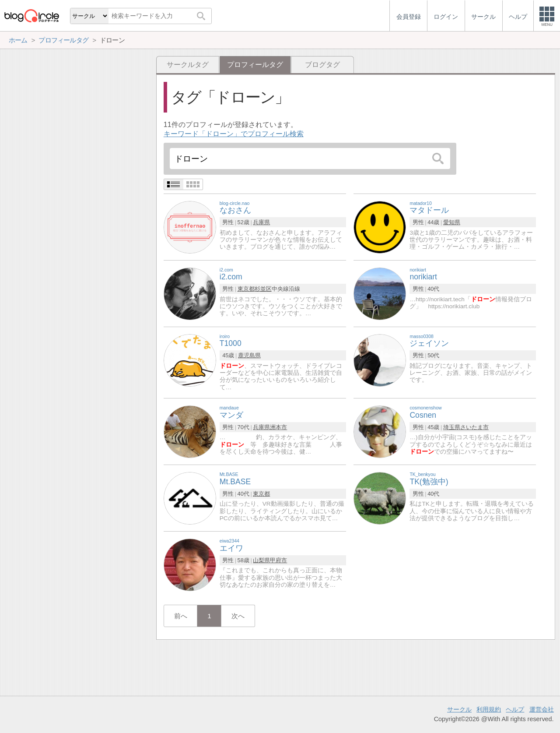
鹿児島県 (249, 355)
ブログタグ (322, 65)
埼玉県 (452, 427)
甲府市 (278, 560)
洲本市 (278, 427)
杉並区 (263, 289)
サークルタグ (188, 65)
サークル (459, 709)
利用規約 (489, 709)
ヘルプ (515, 709)
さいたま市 (474, 427)
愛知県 (452, 222)
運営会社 (542, 709)
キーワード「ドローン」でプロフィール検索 (234, 134)
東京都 (246, 289)
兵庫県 (261, 222)
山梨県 (261, 560)
